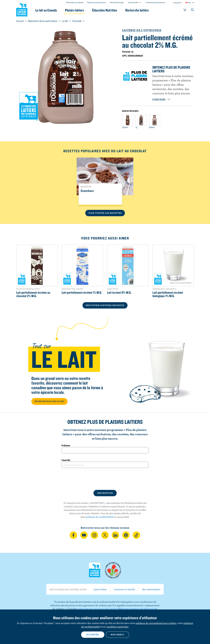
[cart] (185, 10)
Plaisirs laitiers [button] (74, 10)
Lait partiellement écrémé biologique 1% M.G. (168, 294)
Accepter (93, 635)
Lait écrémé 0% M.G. (119, 292)
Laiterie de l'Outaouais (142, 30)
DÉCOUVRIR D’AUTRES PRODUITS (105, 305)
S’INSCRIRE (161, 99)
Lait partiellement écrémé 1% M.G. (82, 292)
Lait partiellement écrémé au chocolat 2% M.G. (33, 294)
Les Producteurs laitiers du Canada (22, 9)
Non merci (117, 635)
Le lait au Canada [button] (46, 10)
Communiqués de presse (155, 2)
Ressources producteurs (97, 2)
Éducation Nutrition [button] (105, 10)
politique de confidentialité (100, 517)
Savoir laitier (100, 589)
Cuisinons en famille (124, 589)
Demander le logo (117, 2)
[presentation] (105, 479)
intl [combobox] (190, 3)
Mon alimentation (151, 589)
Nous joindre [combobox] (133, 2)
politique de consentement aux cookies (156, 623)
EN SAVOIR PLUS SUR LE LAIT (49, 401)
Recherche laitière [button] (137, 10)
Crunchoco (87, 191)
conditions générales (118, 627)
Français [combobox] (176, 3)
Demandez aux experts (75, 2)
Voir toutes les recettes (105, 213)
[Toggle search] (193, 10)
